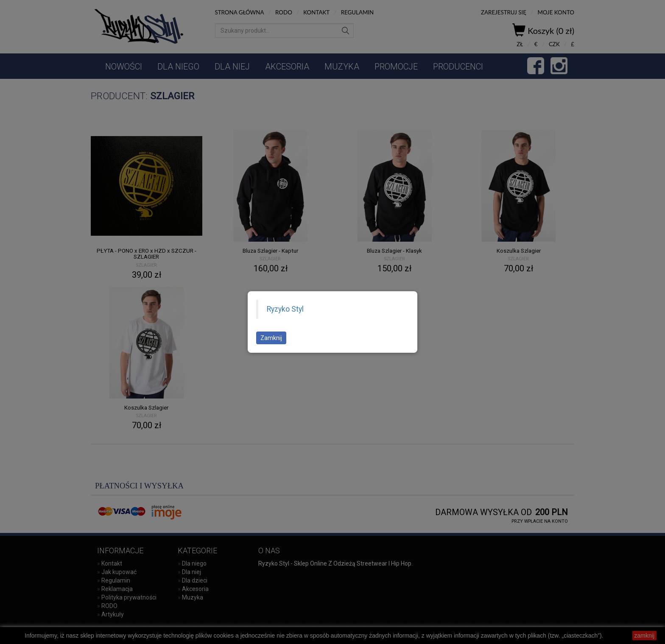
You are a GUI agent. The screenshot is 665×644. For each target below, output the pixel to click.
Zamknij (271, 338)
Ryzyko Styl (285, 309)
